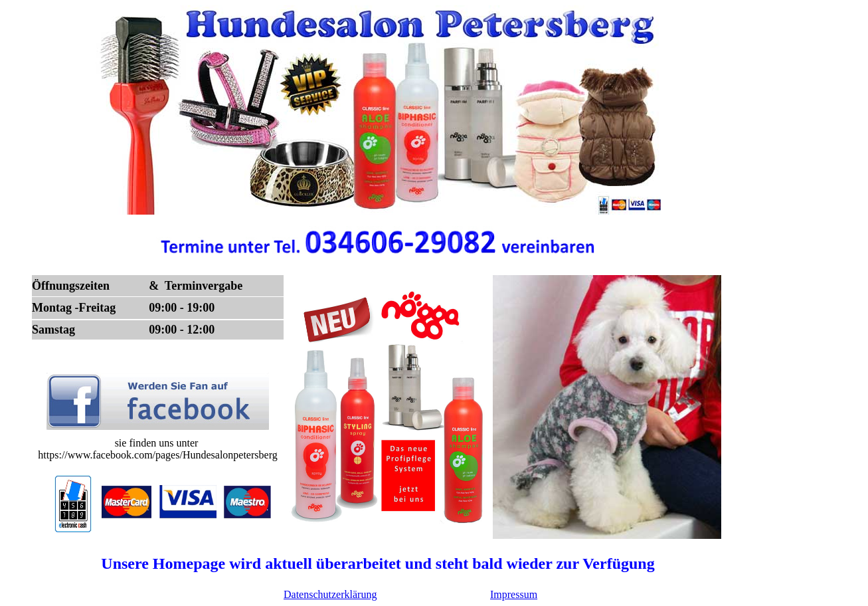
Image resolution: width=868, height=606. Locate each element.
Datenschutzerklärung (330, 594)
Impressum (514, 594)
